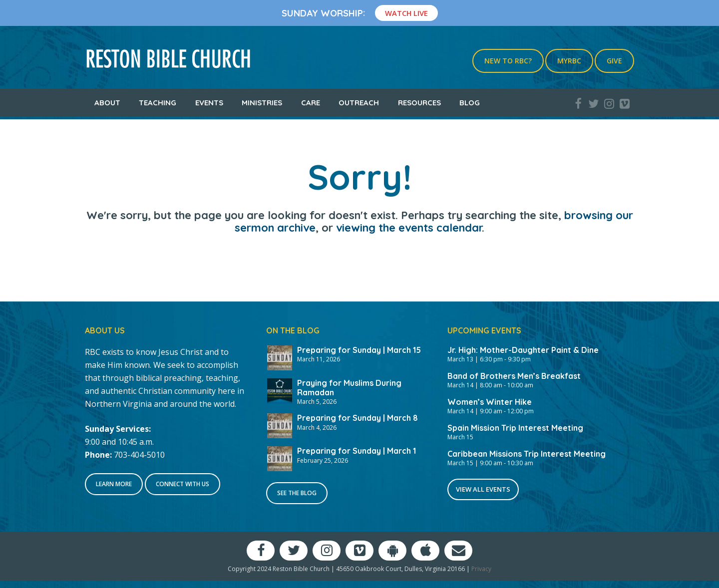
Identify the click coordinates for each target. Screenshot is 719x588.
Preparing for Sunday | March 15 (359, 350)
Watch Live (406, 13)
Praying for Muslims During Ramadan (349, 388)
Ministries (262, 103)
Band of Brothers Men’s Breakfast (514, 376)
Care (311, 103)
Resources (419, 103)
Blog (470, 103)
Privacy (481, 569)
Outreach (359, 103)
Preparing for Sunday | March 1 (357, 451)
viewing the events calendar (409, 228)
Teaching (158, 103)
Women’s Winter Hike (490, 402)
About (107, 103)
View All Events (483, 489)
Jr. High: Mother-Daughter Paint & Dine (523, 350)
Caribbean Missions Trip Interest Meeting (527, 454)
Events (209, 103)
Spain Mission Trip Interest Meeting (515, 428)
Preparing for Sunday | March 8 (358, 418)
